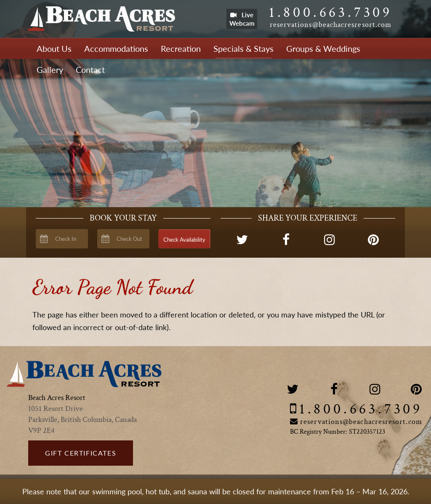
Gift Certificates (81, 453)
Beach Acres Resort (101, 19)
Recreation (181, 48)
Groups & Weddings (323, 48)
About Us (54, 48)
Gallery (50, 69)
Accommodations (116, 48)
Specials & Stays (243, 48)
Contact (90, 69)
